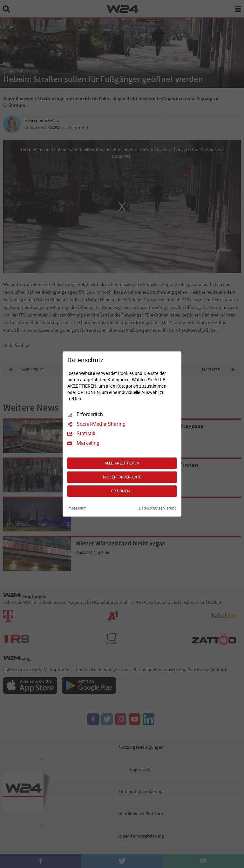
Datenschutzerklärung (158, 508)
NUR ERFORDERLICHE (122, 477)
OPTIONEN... (122, 491)
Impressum (77, 508)
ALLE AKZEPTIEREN (122, 463)
